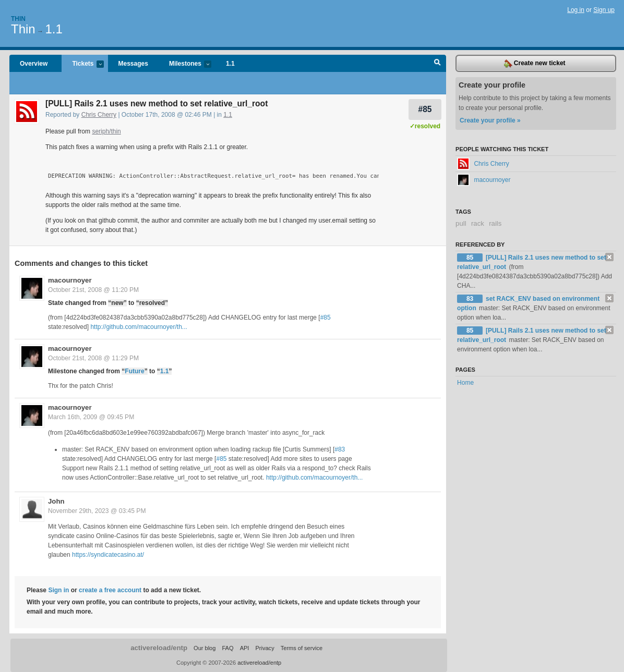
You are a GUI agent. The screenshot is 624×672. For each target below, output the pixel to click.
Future (134, 371)
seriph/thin (106, 131)
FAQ (227, 648)
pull (461, 223)
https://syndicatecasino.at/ (108, 555)
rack (478, 223)
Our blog (205, 648)
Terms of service (302, 648)
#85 (425, 109)
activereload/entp (159, 648)
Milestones (185, 64)
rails (495, 223)
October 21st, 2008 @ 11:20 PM (93, 290)
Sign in (58, 590)
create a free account (110, 590)
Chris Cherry (99, 115)
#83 (340, 449)
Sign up (604, 10)
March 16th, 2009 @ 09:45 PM (91, 417)
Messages (133, 64)
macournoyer (70, 280)
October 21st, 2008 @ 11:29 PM (93, 358)
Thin (18, 19)
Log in (576, 10)
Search (437, 64)
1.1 (53, 29)
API (245, 648)
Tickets (82, 64)
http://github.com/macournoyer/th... (139, 327)
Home (465, 383)
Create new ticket (535, 64)
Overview (34, 64)
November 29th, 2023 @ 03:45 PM (97, 511)
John (56, 501)
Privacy (265, 648)
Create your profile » (490, 120)
